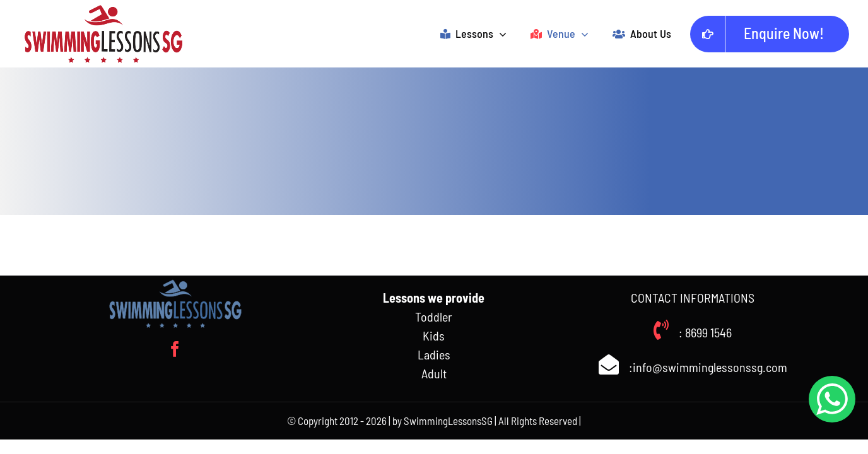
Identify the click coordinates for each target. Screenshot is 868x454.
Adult (434, 373)
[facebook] (175, 349)
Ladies (434, 354)
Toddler (434, 317)
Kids (434, 335)
